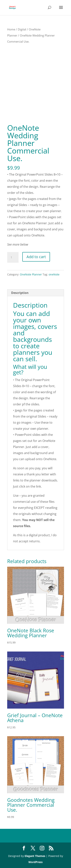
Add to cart (36, 257)
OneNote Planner (31, 274)
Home (11, 29)
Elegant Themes (35, 856)
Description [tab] (20, 293)
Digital (22, 29)
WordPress (35, 862)
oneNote (54, 274)
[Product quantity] (13, 257)
